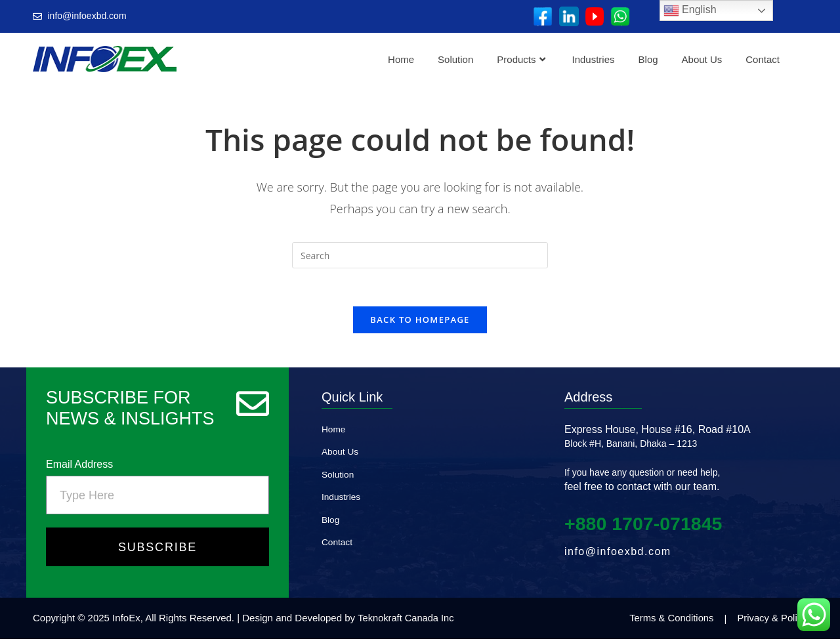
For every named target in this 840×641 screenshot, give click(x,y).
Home (401, 59)
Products (521, 59)
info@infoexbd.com (618, 553)
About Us (702, 59)
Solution (455, 59)
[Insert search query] (420, 255)
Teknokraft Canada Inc (407, 620)
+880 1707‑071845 (647, 525)
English (690, 10)
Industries (594, 59)
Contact (763, 59)
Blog (648, 59)
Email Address (79, 466)
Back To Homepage (420, 321)
